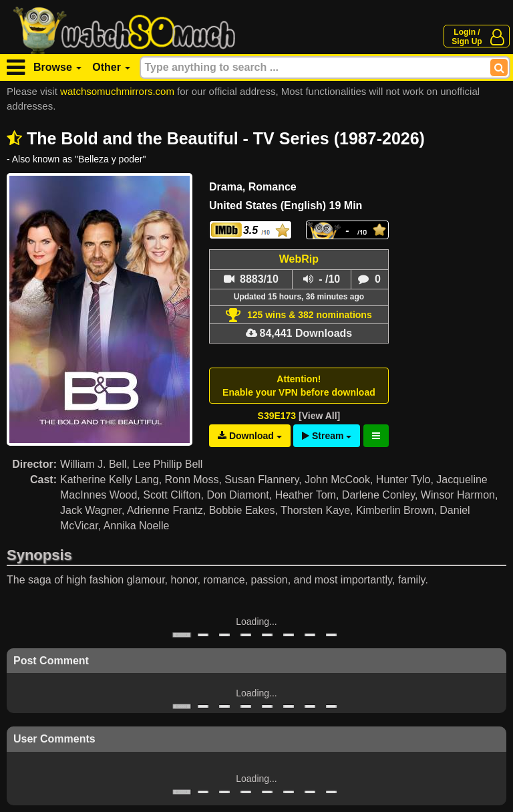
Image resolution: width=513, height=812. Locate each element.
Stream (327, 436)
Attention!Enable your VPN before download (299, 386)
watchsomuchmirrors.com (117, 91)
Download (250, 436)
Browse (57, 67)
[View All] (319, 416)
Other (111, 67)
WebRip (299, 259)
